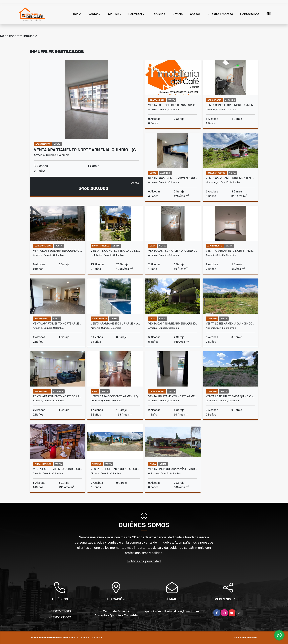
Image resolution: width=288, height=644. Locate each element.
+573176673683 (60, 611)
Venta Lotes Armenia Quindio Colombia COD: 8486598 (230, 324)
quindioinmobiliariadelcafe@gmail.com (172, 611)
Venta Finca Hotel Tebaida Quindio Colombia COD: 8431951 (115, 251)
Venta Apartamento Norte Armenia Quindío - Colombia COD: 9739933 (58, 324)
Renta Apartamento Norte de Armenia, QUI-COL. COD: (58, 396)
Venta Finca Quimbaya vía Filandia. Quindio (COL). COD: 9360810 (173, 469)
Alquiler (113, 14)
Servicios (158, 14)
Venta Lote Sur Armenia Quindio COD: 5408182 (58, 251)
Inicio (77, 14)
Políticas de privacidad (144, 561)
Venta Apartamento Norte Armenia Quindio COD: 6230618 (173, 396)
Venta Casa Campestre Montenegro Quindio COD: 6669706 (230, 178)
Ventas (93, 14)
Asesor (195, 14)
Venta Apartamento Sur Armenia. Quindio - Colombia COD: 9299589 (115, 324)
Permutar (135, 14)
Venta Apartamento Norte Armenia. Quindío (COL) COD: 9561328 (230, 251)
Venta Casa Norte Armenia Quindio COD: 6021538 (173, 324)
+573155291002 (60, 617)
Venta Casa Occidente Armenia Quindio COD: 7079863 (115, 396)
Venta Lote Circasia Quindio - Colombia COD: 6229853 (115, 469)
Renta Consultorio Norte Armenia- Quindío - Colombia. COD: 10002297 (230, 105)
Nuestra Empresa (220, 14)
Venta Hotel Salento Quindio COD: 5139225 (58, 469)
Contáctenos (250, 14)
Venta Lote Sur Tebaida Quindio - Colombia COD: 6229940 (230, 396)
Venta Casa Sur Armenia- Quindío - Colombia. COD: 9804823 (173, 251)
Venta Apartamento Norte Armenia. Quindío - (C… (86, 150)
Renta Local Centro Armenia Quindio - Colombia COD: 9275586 (173, 178)
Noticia (178, 14)
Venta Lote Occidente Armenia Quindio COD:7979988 (173, 105)
